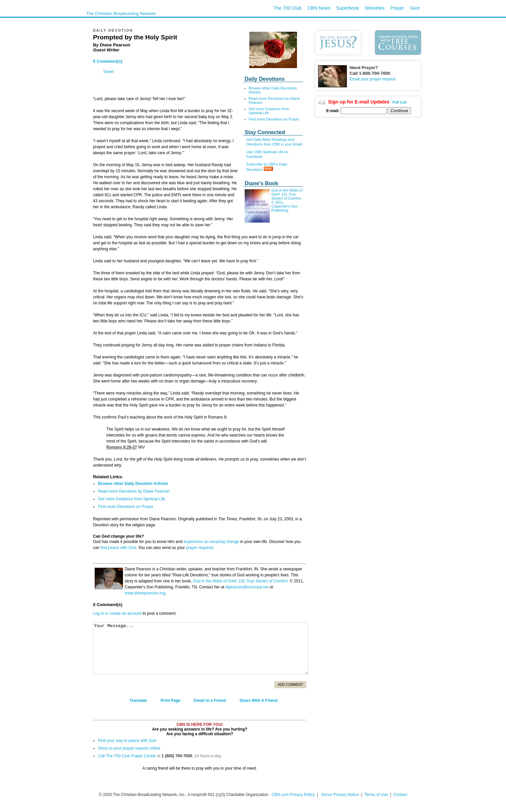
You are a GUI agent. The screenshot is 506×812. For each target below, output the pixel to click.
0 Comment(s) (108, 61)
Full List (400, 102)
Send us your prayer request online (129, 748)
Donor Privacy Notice (340, 795)
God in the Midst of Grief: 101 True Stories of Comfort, (241, 581)
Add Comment (290, 685)
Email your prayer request (372, 79)
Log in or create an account (117, 613)
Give (415, 8)
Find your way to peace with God (127, 741)
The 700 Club (288, 8)
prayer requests (200, 548)
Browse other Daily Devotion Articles (133, 484)
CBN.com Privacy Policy (293, 795)
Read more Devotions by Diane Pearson (134, 491)
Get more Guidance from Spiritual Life (269, 111)
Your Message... (201, 648)
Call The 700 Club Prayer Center (127, 756)
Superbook (348, 8)
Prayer (397, 8)
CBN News (319, 8)
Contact (400, 795)
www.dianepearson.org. (145, 593)
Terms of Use (377, 795)
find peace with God (118, 548)
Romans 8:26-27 (122, 447)
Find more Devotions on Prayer (274, 119)
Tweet (108, 72)
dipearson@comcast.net (247, 587)
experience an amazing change (211, 542)
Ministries (374, 8)
